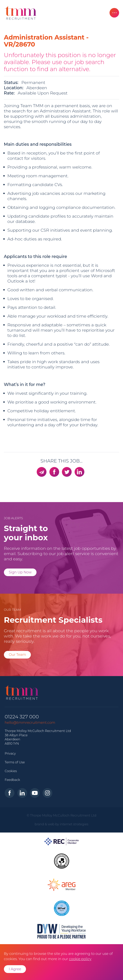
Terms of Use (15, 762)
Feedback (12, 780)
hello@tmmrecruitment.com (30, 723)
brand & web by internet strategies (62, 824)
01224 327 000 (22, 717)
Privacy (10, 753)
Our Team (17, 655)
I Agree (15, 969)
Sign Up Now (20, 572)
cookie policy (80, 959)
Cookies (11, 771)
